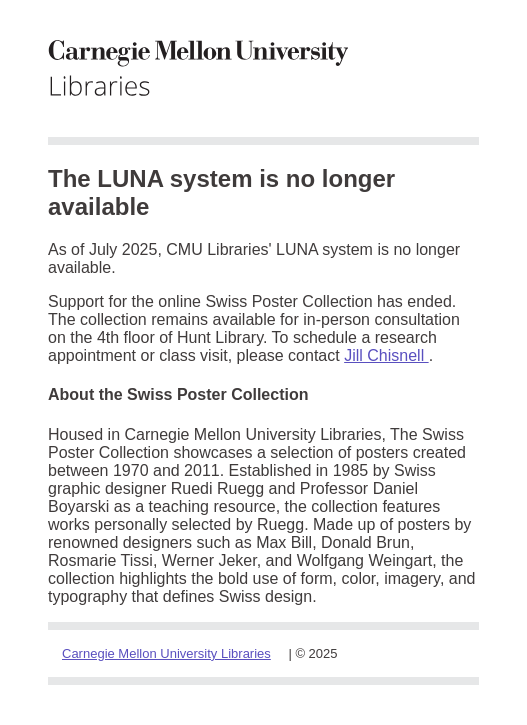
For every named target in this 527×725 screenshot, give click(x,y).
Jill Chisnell (386, 355)
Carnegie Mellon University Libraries (166, 653)
